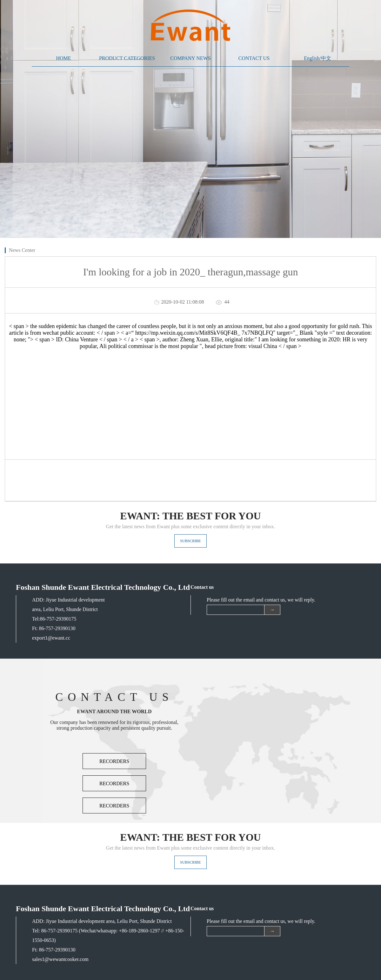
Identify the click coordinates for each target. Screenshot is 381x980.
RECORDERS (114, 761)
